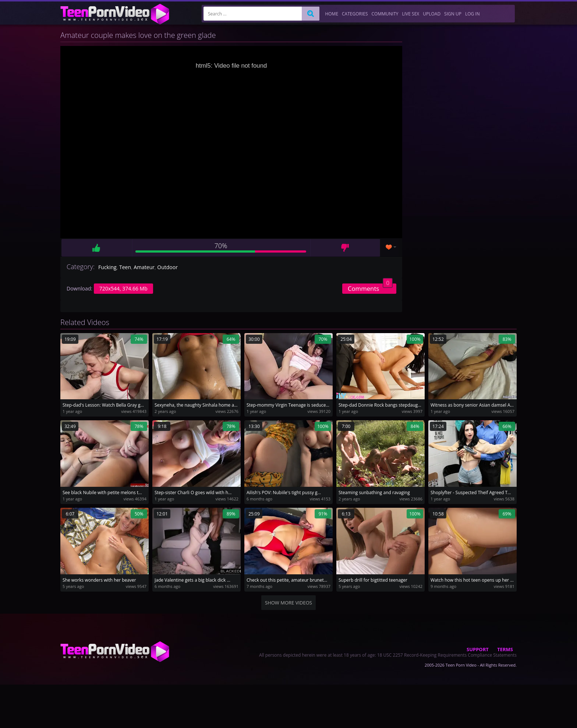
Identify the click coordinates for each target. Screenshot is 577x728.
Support (478, 649)
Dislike (345, 248)
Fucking (107, 267)
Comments (370, 288)
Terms (505, 649)
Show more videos (288, 603)
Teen (125, 267)
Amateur (144, 267)
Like (96, 248)
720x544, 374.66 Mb (123, 288)
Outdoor (167, 267)
